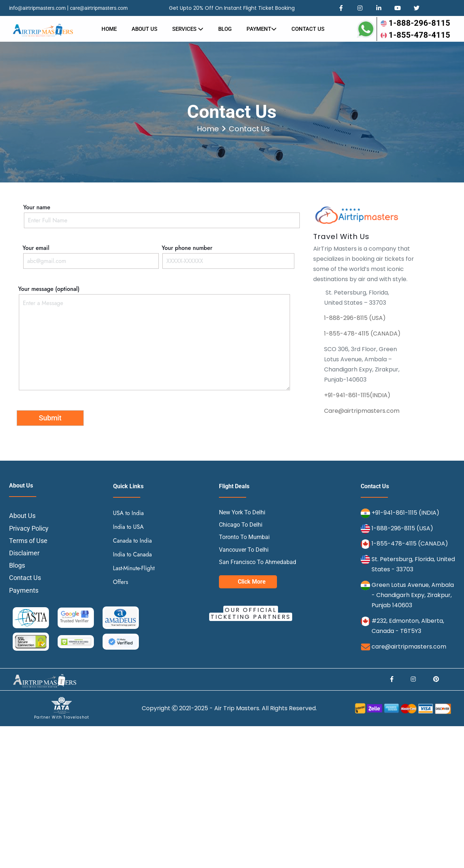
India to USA (129, 527)
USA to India (129, 513)
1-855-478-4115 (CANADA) (362, 334)
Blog (225, 29)
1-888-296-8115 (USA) (355, 318)
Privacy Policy (29, 528)
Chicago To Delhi (241, 525)
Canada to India (132, 541)
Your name (162, 214)
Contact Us (25, 578)
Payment (262, 29)
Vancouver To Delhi (244, 550)
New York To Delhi (242, 512)
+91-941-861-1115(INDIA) (357, 395)
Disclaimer (24, 553)
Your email (90, 254)
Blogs (17, 565)
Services (188, 29)
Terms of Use (28, 541)
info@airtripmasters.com (37, 8)
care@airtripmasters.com (99, 8)
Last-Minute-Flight (134, 568)
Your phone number (228, 254)
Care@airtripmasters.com (362, 411)
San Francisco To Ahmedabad (258, 562)
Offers (121, 582)
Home (109, 29)
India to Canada (132, 554)
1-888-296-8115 (415, 23)
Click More (252, 582)
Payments (24, 590)
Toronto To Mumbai (244, 537)
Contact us (308, 29)
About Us (144, 29)
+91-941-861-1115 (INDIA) (405, 513)
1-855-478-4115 (415, 35)
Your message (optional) (154, 339)
